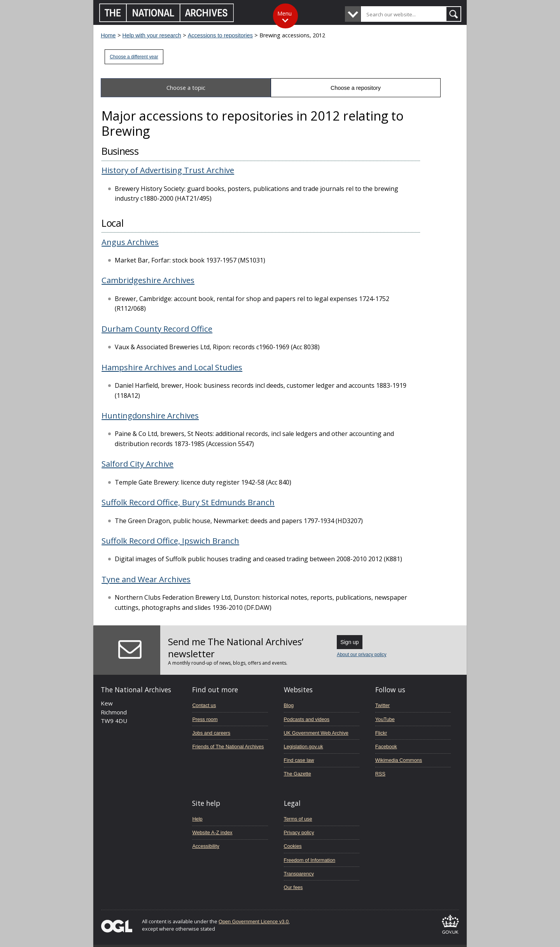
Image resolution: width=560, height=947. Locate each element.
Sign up (349, 642)
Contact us (204, 705)
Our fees (293, 887)
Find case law (299, 760)
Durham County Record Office (157, 329)
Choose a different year (134, 57)
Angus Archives (130, 242)
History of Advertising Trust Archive (168, 170)
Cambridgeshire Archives (148, 280)
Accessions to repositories (220, 35)
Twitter (383, 705)
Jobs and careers (211, 733)
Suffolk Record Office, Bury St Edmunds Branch (188, 502)
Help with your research (152, 35)
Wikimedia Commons (399, 760)
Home (108, 35)
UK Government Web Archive (316, 733)
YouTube (385, 719)
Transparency (299, 874)
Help (197, 819)
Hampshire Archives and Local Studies (172, 367)
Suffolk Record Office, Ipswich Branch (170, 541)
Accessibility (206, 846)
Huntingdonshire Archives (150, 415)
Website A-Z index (212, 832)
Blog (289, 705)
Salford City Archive (137, 464)
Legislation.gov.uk (304, 747)
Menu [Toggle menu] (284, 13)
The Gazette (297, 774)
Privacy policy (299, 832)
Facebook (386, 747)
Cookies (293, 846)
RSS (380, 774)
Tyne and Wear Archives (146, 579)
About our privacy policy (361, 655)
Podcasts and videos (307, 719)
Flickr (381, 733)
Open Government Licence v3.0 (254, 922)
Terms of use (298, 819)
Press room (205, 719)
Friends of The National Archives (228, 747)
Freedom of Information (310, 860)
